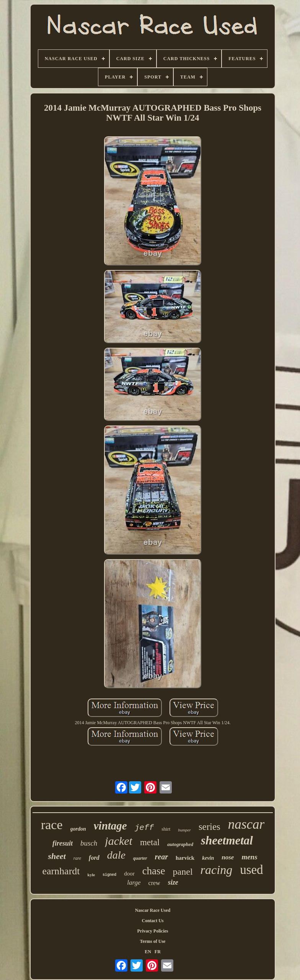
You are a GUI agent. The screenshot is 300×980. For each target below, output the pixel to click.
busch (89, 843)
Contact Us (153, 921)
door (129, 874)
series (210, 827)
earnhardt (61, 871)
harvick (185, 858)
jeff (144, 828)
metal (150, 842)
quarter (140, 858)
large (134, 883)
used (252, 870)
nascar (246, 824)
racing (217, 870)
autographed (180, 844)
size (173, 882)
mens (249, 857)
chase (154, 871)
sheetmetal (227, 840)
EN (148, 952)
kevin (208, 858)
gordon (78, 829)
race (52, 825)
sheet (57, 856)
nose (228, 857)
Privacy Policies (153, 931)
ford (94, 858)
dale (116, 855)
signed (109, 875)
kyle (91, 875)
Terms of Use (153, 941)
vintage (110, 826)
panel (183, 872)
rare (77, 858)
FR (158, 952)
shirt (166, 829)
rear (161, 857)
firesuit (63, 843)
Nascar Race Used (153, 910)
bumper (184, 830)
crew (154, 883)
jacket (119, 841)
